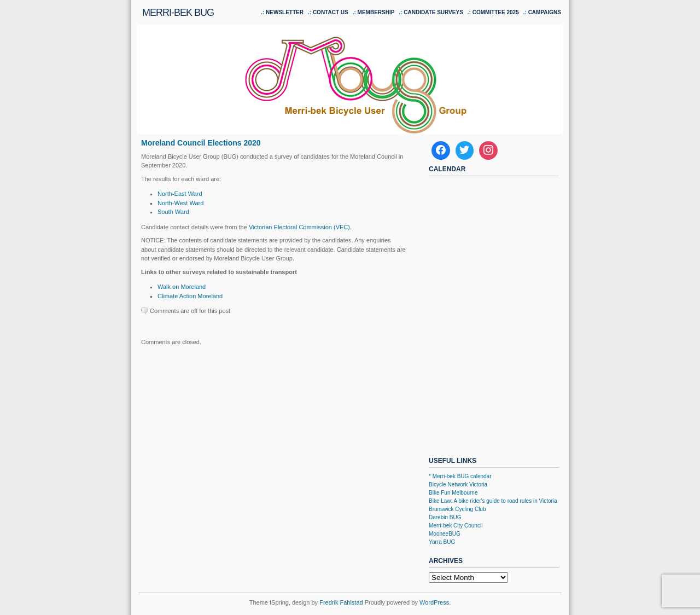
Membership (376, 12)
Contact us (331, 12)
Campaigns (545, 12)
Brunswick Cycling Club (457, 509)
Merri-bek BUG (178, 13)
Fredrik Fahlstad (342, 602)
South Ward (173, 212)
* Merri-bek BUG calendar (460, 476)
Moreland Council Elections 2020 (201, 143)
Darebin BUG (445, 517)
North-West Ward (180, 203)
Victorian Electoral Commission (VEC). (300, 227)
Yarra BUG (442, 542)
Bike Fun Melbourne (453, 493)
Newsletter (285, 12)
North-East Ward (180, 194)
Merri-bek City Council (456, 526)
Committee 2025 (496, 12)
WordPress (434, 602)
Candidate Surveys (433, 12)
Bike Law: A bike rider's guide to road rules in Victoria (493, 501)
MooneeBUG (445, 534)
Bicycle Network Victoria (458, 485)
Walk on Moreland (182, 287)
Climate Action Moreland (190, 296)
